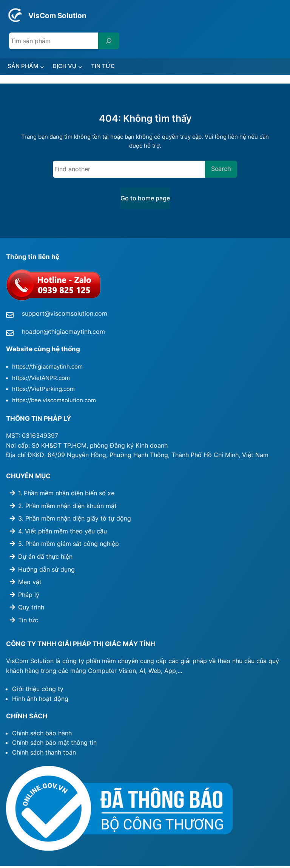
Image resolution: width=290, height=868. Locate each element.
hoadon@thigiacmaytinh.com (63, 333)
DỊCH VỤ (73, 67)
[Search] (109, 41)
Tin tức (28, 622)
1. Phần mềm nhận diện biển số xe (66, 495)
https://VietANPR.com (41, 380)
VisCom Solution (66, 15)
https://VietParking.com (43, 391)
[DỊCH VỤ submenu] (91, 67)
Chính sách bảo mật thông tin (54, 744)
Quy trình (31, 609)
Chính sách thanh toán (44, 754)
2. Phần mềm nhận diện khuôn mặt (67, 508)
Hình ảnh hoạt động (40, 701)
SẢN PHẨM (26, 67)
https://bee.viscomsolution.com (54, 402)
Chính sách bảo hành (42, 735)
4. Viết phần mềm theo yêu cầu (62, 533)
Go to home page (145, 200)
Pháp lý (29, 597)
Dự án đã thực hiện (45, 558)
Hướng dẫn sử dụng (46, 571)
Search (221, 170)
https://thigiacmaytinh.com (47, 369)
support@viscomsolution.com (65, 315)
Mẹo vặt (30, 584)
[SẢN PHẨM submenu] (48, 67)
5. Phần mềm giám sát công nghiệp (69, 546)
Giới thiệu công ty (38, 691)
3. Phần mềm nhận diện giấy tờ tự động (75, 520)
